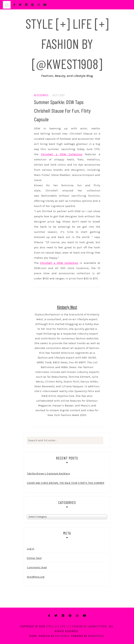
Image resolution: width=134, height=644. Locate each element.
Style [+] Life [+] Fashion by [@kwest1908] (67, 43)
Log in (31, 549)
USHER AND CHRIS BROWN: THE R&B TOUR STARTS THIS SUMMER (66, 483)
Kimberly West (67, 307)
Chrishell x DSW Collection (62, 154)
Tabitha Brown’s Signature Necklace (48, 474)
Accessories (41, 95)
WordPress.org (36, 577)
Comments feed (37, 567)
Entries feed (34, 558)
